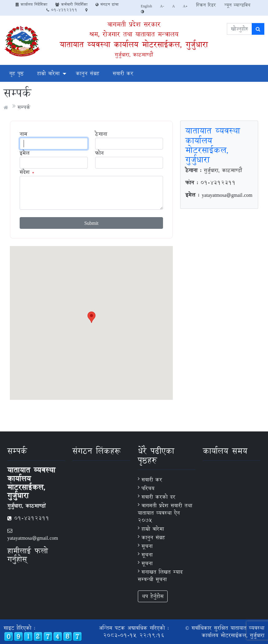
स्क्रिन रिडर (206, 5)
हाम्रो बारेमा (48, 73)
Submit (91, 223)
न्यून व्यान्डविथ (237, 5)
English (147, 6)
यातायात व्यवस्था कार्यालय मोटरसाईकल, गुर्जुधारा (134, 44)
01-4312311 (62, 10)
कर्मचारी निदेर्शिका (71, 4)
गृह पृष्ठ (16, 73)
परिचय (148, 488)
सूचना (147, 546)
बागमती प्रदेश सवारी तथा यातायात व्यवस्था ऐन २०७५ (165, 513)
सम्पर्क (24, 107)
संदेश (25, 172)
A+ (186, 6)
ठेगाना (101, 134)
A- (162, 6)
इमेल (25, 153)
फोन (99, 153)
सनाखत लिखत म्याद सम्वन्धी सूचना (160, 576)
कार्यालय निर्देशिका (31, 4)
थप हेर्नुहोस (153, 596)
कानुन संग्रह (87, 73)
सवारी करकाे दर (158, 497)
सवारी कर (123, 73)
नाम (23, 134)
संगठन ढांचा (107, 4)
